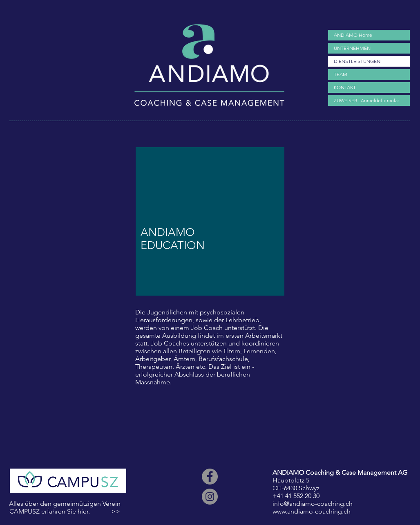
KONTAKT (345, 87)
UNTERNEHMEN (352, 48)
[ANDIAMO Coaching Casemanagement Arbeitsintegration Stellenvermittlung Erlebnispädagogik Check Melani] (210, 477)
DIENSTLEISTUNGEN (357, 61)
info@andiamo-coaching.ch (313, 504)
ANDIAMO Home (353, 35)
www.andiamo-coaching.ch (312, 511)
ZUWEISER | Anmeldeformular (366, 100)
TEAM (341, 74)
